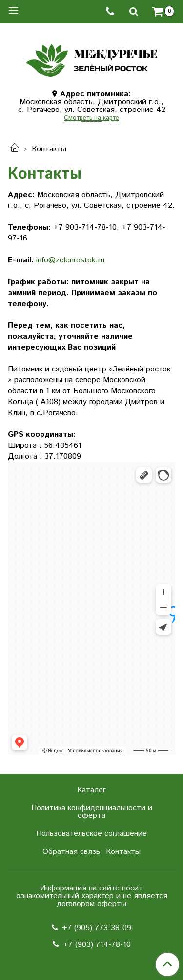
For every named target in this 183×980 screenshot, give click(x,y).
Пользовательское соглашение (91, 834)
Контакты (123, 852)
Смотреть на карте (91, 119)
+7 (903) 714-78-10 (97, 945)
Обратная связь (71, 852)
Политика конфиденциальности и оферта (92, 812)
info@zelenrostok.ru (70, 260)
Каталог (91, 790)
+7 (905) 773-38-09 (97, 928)
